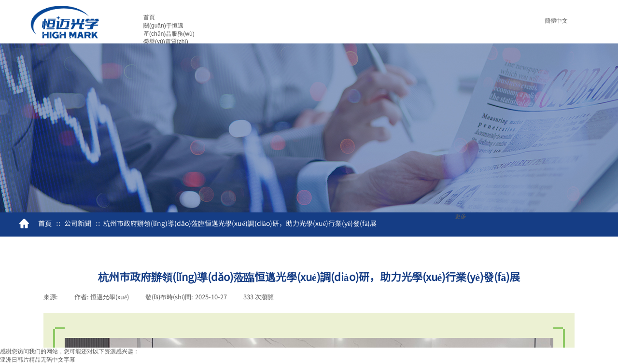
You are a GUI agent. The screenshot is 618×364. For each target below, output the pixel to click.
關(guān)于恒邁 (163, 26)
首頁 (149, 17)
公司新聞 (78, 223)
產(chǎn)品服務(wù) (169, 34)
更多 (461, 216)
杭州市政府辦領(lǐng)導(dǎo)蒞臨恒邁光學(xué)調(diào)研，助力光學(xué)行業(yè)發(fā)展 (240, 223)
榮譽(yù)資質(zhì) (166, 42)
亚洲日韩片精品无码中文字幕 (38, 360)
